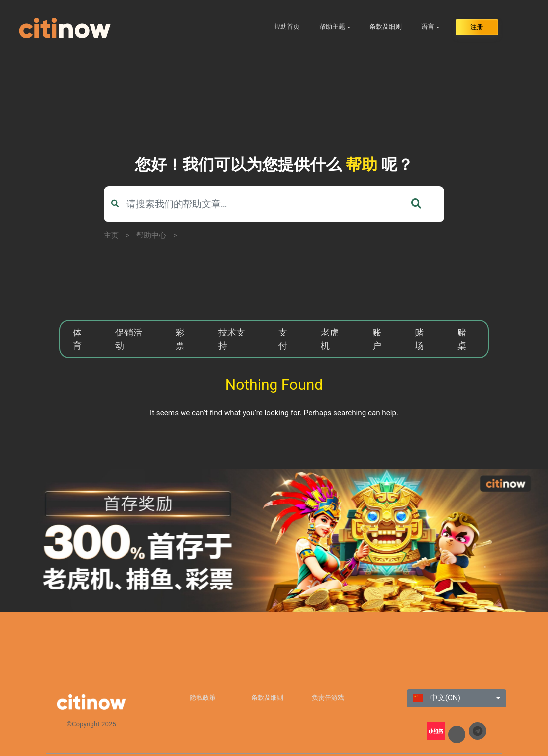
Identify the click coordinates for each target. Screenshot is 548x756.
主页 (111, 235)
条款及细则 (386, 27)
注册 (477, 27)
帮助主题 (332, 27)
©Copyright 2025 (91, 724)
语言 (428, 27)
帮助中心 (151, 235)
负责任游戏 (328, 698)
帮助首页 (287, 27)
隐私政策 (203, 698)
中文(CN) (437, 698)
